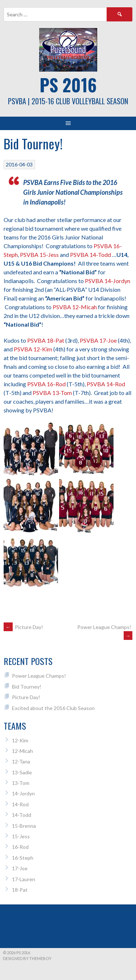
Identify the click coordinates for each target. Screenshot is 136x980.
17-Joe (20, 868)
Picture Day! (23, 627)
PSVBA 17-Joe (98, 340)
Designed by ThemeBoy (27, 958)
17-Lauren (24, 879)
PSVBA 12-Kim (33, 349)
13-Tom (21, 783)
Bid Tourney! (27, 687)
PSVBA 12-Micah (75, 307)
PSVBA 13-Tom (52, 393)
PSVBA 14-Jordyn (108, 281)
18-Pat (20, 890)
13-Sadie (22, 772)
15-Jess (21, 836)
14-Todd (22, 815)
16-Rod (20, 847)
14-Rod (20, 804)
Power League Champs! (39, 676)
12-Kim (20, 740)
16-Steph (23, 858)
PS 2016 (68, 84)
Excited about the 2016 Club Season (53, 708)
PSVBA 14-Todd (90, 255)
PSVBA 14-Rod (106, 384)
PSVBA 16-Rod (46, 384)
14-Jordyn (23, 793)
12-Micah (22, 751)
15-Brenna (24, 826)
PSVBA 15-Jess (39, 255)
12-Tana (21, 761)
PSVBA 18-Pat (46, 340)
